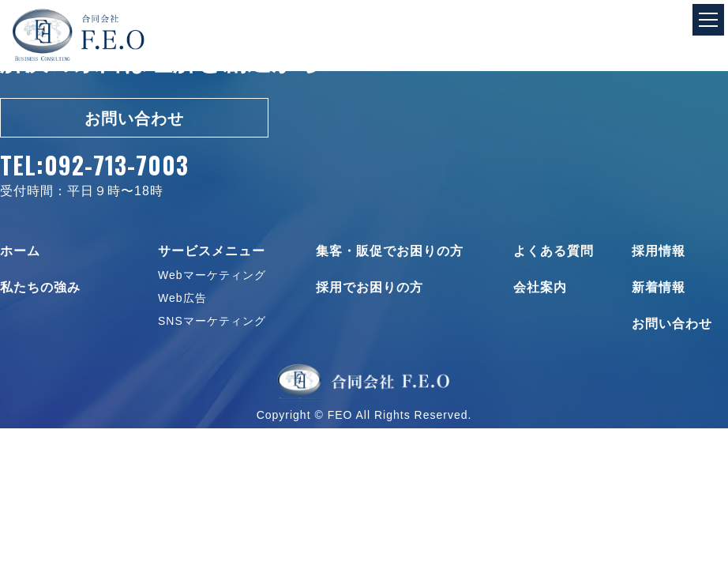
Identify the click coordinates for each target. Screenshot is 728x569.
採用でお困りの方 (370, 288)
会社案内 (540, 288)
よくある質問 (554, 251)
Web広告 (182, 298)
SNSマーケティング (212, 321)
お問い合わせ (134, 119)
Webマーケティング (212, 275)
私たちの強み (40, 288)
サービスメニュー (212, 251)
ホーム (20, 251)
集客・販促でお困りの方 (390, 251)
